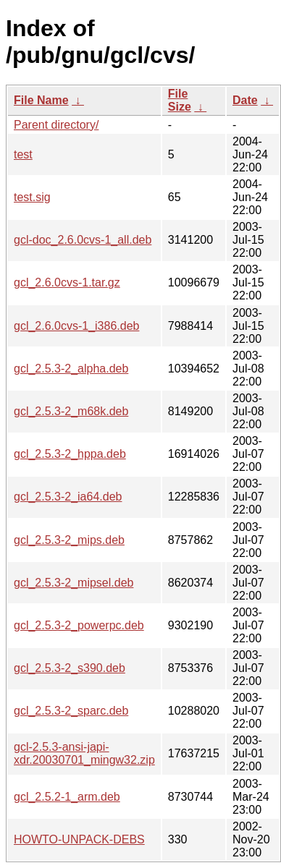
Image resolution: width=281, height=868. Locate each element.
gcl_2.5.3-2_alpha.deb (71, 369)
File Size (180, 100)
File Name (41, 100)
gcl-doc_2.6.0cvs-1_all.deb (83, 240)
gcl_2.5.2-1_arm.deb (67, 797)
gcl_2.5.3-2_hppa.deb (70, 454)
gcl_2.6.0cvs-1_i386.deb (76, 326)
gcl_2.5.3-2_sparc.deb (71, 711)
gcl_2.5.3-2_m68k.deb (71, 411)
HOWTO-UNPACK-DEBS (79, 839)
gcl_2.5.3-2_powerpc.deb (79, 625)
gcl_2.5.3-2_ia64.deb (68, 497)
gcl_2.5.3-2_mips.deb (69, 540)
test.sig (32, 197)
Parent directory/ (56, 125)
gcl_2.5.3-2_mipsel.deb (74, 583)
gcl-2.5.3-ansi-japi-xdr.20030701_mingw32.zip (84, 753)
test (23, 154)
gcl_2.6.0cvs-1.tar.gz (67, 282)
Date (245, 100)
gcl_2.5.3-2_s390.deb (70, 668)
